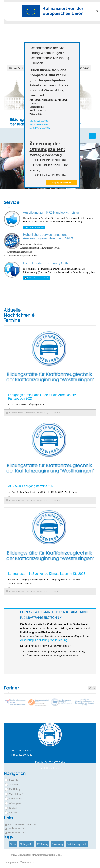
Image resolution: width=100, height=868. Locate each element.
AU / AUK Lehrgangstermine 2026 (32, 486)
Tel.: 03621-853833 (39, 121)
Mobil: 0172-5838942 (40, 128)
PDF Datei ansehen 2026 (37, 278)
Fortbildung (42, 640)
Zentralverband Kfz (17, 832)
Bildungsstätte (16, 803)
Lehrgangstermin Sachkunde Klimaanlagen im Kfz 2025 (47, 574)
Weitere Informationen (34, 227)
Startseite (14, 780)
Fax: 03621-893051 (39, 124)
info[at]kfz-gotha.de (50, 768)
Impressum (13, 862)
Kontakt (13, 808)
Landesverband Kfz (17, 828)
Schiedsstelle (15, 799)
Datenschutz (27, 862)
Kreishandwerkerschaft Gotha (22, 825)
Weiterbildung (59, 640)
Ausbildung (27, 640)
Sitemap (13, 813)
